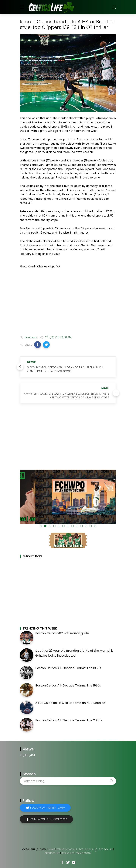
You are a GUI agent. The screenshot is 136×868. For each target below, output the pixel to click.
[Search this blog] (68, 781)
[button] (38, 345)
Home (52, 849)
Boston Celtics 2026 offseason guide (62, 633)
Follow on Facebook (48, 819)
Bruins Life (68, 853)
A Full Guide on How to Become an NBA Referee (70, 703)
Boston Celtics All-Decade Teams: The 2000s (69, 720)
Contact (72, 849)
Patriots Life (52, 853)
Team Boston (83, 853)
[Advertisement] (68, 303)
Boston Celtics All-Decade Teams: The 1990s (68, 685)
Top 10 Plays (86, 849)
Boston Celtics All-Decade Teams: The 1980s (68, 668)
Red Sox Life (106, 849)
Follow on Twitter (48, 808)
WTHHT (60, 849)
